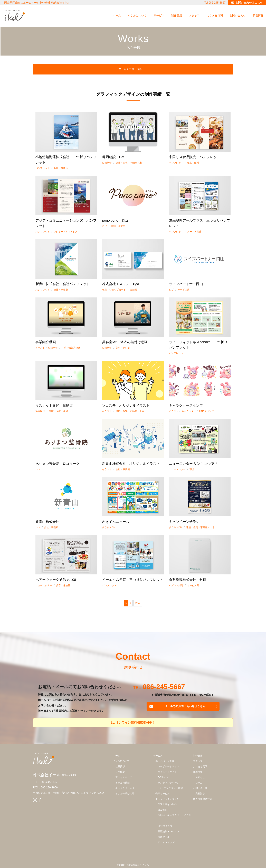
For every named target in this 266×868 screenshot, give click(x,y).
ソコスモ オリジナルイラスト (126, 405)
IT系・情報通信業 (71, 348)
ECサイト (163, 777)
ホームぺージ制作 (165, 761)
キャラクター (189, 411)
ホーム (117, 15)
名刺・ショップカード (114, 290)
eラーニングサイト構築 (170, 788)
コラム (199, 783)
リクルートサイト (167, 772)
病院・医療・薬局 (58, 411)
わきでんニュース (116, 522)
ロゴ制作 (163, 810)
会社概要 (120, 772)
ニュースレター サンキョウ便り (193, 464)
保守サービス (163, 794)
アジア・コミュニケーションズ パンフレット (66, 223)
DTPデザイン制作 (167, 804)
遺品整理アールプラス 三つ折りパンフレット (199, 223)
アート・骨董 (194, 232)
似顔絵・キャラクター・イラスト (174, 818)
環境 (192, 469)
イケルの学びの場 (125, 794)
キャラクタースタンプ (186, 405)
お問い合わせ (238, 15)
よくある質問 (215, 15)
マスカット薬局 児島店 (54, 405)
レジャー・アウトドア (65, 232)
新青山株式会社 (47, 522)
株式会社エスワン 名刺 (121, 284)
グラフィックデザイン (167, 799)
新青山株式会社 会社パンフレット (63, 284)
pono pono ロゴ (115, 220)
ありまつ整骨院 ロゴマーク (58, 464)
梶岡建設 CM (113, 157)
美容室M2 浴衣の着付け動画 (125, 342)
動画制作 (107, 163)
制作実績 (177, 15)
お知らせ (200, 777)
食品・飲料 (193, 163)
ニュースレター (177, 469)
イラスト (40, 348)
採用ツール (164, 837)
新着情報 (258, 15)
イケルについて (137, 15)
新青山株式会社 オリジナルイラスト (131, 464)
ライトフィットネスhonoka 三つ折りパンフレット (198, 345)
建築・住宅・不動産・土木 (130, 163)
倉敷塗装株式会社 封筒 (188, 580)
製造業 (134, 290)
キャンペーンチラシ (184, 522)
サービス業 (184, 290)
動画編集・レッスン (168, 831)
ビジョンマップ (166, 842)
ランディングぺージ (168, 783)
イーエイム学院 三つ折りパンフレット (133, 580)
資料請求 (200, 794)
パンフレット (43, 168)
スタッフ (194, 15)
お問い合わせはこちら (249, 3)
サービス (159, 15)
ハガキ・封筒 (176, 585)
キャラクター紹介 (125, 788)
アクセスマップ (124, 777)
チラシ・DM (109, 527)
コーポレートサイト (168, 766)
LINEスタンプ (207, 411)
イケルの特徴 (122, 783)
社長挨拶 (120, 766)
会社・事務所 (61, 168)
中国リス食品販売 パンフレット (194, 157)
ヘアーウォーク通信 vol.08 (56, 580)
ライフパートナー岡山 (186, 284)
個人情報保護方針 (203, 799)
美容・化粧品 (118, 226)
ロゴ (104, 226)
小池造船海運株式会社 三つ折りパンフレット (66, 160)
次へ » (138, 603)
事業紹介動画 (46, 342)
